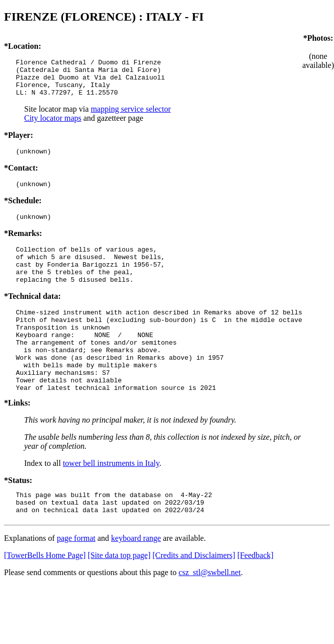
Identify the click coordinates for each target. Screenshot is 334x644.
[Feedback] (256, 596)
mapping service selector (131, 116)
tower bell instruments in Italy (111, 499)
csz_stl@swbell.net (210, 613)
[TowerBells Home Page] (45, 596)
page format (76, 579)
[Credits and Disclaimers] (194, 596)
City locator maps (53, 126)
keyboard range (136, 579)
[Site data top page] (119, 596)
